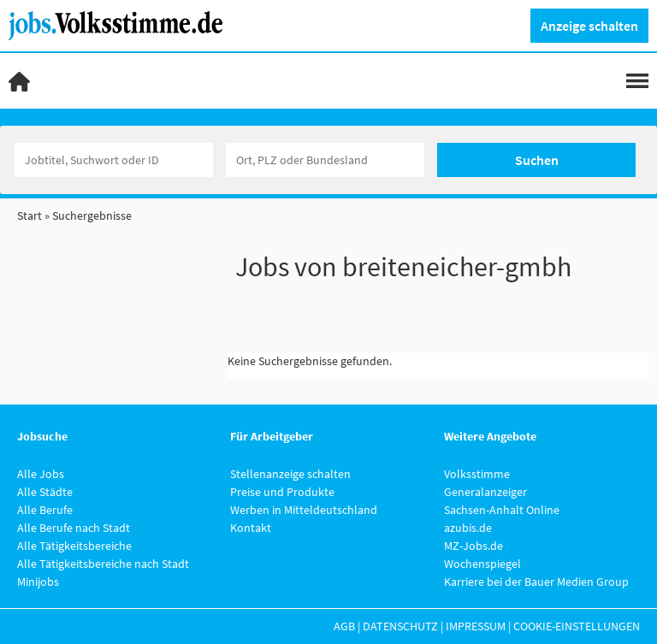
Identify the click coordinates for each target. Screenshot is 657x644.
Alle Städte (45, 492)
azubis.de (468, 528)
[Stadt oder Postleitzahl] (325, 160)
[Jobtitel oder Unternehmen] (114, 160)
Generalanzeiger (485, 492)
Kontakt (251, 528)
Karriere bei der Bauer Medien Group (536, 582)
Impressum (476, 626)
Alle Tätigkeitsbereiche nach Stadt (103, 564)
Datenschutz (400, 626)
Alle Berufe (45, 510)
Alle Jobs (41, 474)
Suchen (537, 160)
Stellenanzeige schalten (290, 474)
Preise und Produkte (282, 492)
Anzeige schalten (589, 26)
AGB (344, 626)
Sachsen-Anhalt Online (502, 510)
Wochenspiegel (482, 564)
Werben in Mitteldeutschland (304, 510)
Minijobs (38, 582)
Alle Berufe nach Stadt (74, 528)
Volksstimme (477, 474)
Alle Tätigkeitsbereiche (74, 546)
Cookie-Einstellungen (577, 626)
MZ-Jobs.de (474, 546)
